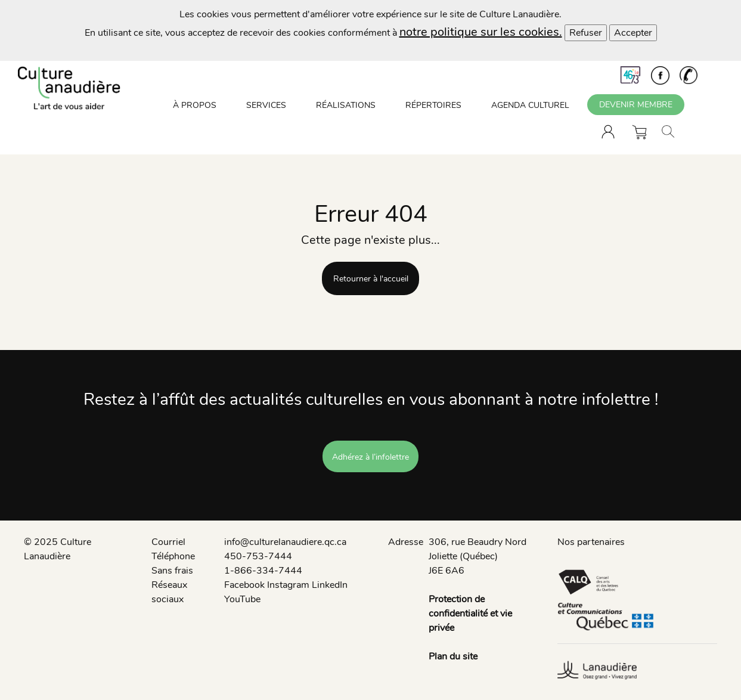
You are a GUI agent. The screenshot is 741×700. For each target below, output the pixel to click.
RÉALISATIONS (346, 105)
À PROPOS (195, 105)
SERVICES (266, 105)
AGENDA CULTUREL (530, 105)
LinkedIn (330, 585)
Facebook (244, 585)
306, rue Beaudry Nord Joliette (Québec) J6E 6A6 (478, 556)
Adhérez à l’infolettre (370, 457)
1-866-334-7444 (263, 571)
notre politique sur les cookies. (481, 32)
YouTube (242, 599)
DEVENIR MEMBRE (636, 105)
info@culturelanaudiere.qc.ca (285, 542)
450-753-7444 (258, 556)
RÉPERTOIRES (433, 105)
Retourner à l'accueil (371, 278)
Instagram (288, 585)
